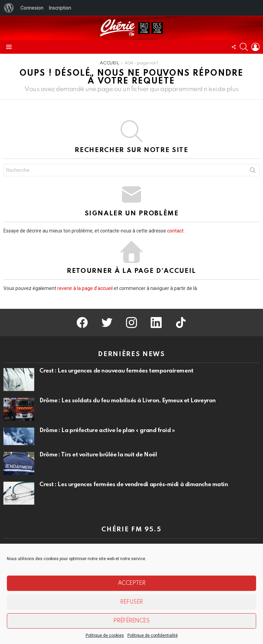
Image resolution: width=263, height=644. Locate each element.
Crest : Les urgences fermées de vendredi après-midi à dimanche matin (134, 485)
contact (175, 231)
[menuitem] (9, 8)
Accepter (131, 583)
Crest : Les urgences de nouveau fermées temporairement (116, 371)
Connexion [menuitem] (32, 8)
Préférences (131, 621)
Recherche (253, 172)
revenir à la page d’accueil (85, 288)
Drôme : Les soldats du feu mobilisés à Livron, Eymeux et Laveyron (128, 401)
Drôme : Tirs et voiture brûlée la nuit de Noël (98, 455)
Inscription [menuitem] (60, 8)
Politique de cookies (105, 635)
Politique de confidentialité (153, 635)
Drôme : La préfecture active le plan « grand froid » (107, 431)
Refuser (131, 602)
